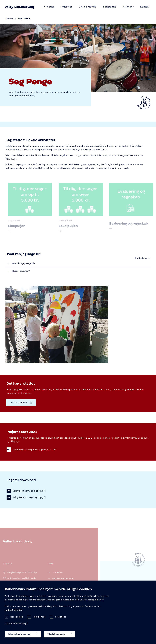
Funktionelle (39, 622)
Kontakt (145, 7)
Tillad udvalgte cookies (23, 639)
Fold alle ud (141, 258)
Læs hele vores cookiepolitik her (87, 604)
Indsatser (66, 7)
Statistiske (61, 622)
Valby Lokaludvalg (19, 7)
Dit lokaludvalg (87, 7)
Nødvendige (17, 622)
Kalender (128, 7)
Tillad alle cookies (60, 639)
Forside (9, 19)
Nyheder (49, 7)
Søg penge (110, 7)
